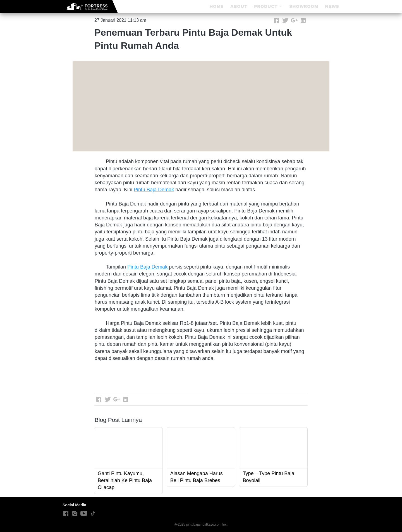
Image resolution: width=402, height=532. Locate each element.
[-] (66, 514)
